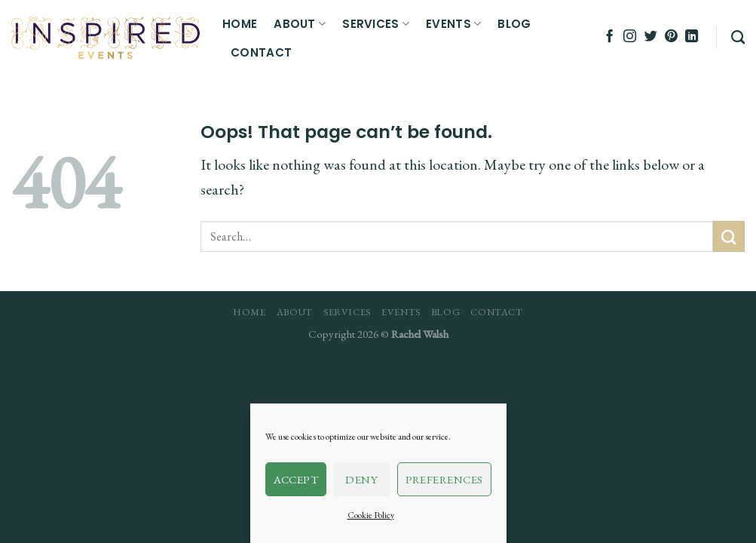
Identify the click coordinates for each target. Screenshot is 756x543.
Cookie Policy (371, 515)
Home (240, 24)
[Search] (738, 38)
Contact (261, 52)
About (300, 24)
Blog (514, 24)
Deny (361, 479)
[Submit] (729, 236)
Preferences (444, 479)
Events (453, 24)
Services (376, 24)
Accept (296, 479)
